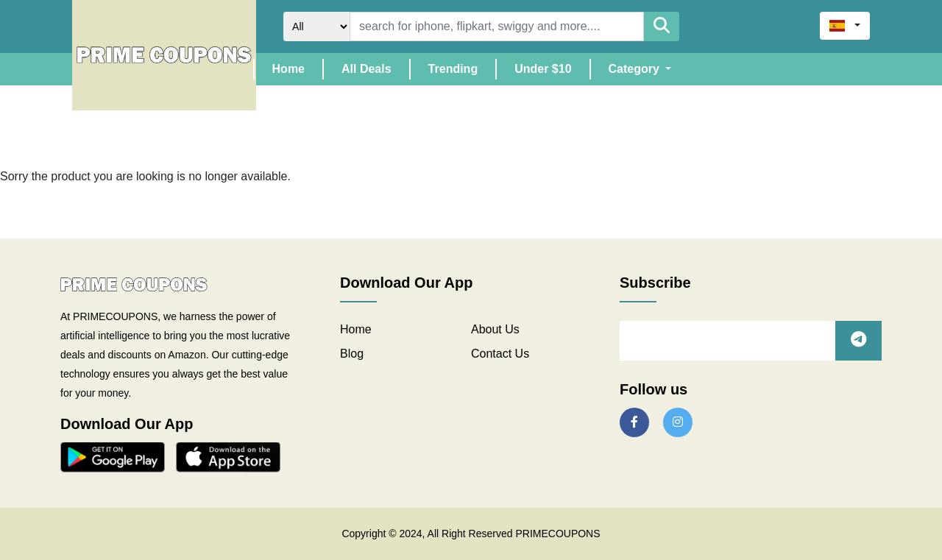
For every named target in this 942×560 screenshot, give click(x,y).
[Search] (497, 26)
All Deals (366, 69)
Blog (352, 354)
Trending (453, 69)
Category (636, 69)
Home (297, 67)
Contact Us (500, 354)
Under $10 (543, 69)
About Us (495, 329)
